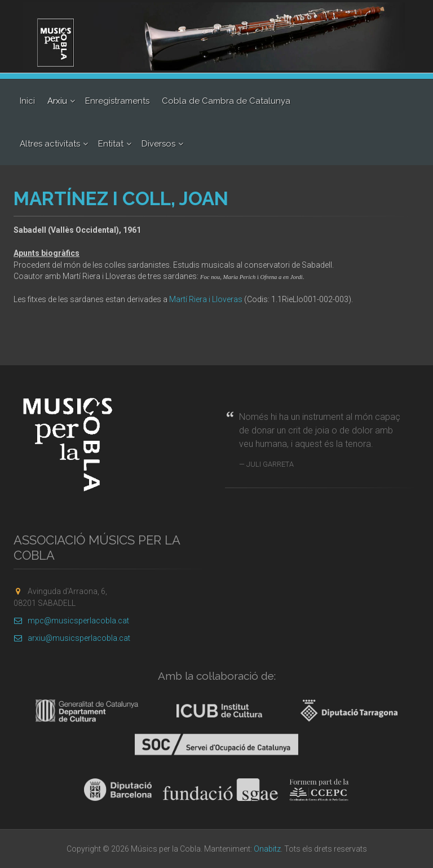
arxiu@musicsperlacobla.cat (72, 638)
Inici (27, 101)
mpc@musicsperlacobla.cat (71, 621)
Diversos (158, 144)
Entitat (111, 144)
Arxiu (57, 101)
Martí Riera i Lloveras (206, 299)
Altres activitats (50, 144)
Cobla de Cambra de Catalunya (226, 101)
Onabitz (267, 849)
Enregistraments (117, 101)
